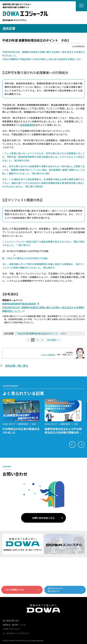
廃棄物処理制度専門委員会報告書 (19, 304)
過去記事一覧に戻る (17, 366)
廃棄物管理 (23, 424)
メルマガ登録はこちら (14, 590)
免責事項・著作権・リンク (14, 625)
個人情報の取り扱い (11, 621)
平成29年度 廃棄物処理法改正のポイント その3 (42, 333)
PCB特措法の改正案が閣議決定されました (21, 431)
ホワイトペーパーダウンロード (55, 590)
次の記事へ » (53, 340)
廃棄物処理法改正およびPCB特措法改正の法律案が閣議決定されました (63, 432)
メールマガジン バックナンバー (16, 633)
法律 (34, 424)
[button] (72, 445)
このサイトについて (11, 629)
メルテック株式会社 (48, 355)
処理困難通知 (27, 125)
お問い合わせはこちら (43, 518)
